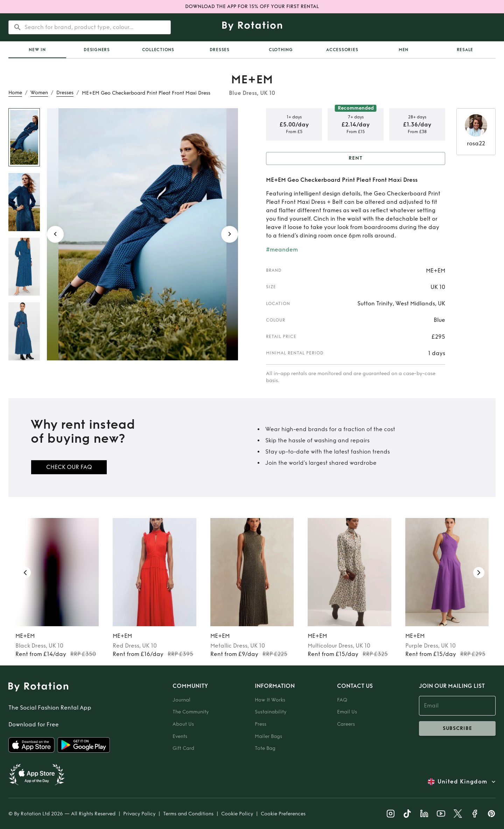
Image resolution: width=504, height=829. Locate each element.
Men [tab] (404, 50)
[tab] (37, 50)
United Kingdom (462, 782)
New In (37, 50)
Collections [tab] (158, 50)
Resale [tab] (465, 50)
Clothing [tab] (281, 50)
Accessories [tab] (342, 50)
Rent (356, 158)
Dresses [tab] (220, 50)
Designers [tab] (97, 50)
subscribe (457, 728)
